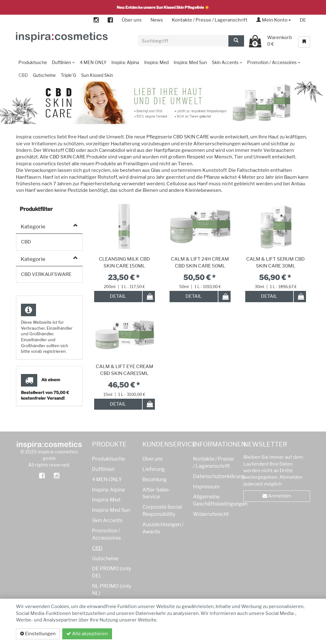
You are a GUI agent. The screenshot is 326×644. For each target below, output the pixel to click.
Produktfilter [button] (36, 209)
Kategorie (33, 227)
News (157, 20)
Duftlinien (103, 469)
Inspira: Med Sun (111, 510)
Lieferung (154, 469)
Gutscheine (105, 559)
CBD (97, 548)
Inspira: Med (106, 500)
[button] (307, 132)
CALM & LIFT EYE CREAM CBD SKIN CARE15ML (125, 370)
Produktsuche (108, 459)
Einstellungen (38, 634)
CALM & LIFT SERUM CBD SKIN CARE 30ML (275, 262)
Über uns (132, 20)
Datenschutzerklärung (277, 634)
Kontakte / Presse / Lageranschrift (210, 20)
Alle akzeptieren (87, 634)
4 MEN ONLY (107, 479)
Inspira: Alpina (108, 490)
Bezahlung (155, 479)
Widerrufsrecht (211, 514)
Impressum (206, 487)
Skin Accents (107, 520)
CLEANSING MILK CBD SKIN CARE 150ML (124, 262)
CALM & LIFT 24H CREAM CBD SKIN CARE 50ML (200, 262)
